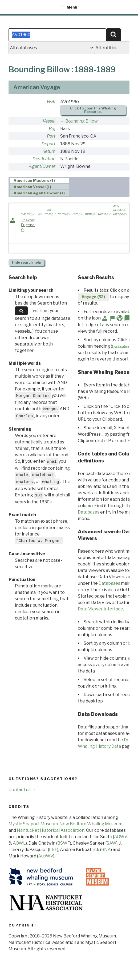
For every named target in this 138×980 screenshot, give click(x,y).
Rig (52, 129)
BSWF (64, 843)
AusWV (46, 856)
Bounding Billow (82, 121)
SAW (111, 843)
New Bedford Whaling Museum (91, 824)
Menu (69, 7)
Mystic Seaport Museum (33, 824)
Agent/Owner (42, 166)
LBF (53, 850)
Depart (48, 144)
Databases (89, 512)
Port (51, 136)
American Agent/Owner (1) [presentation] (39, 193)
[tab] (40, 181)
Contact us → (22, 790)
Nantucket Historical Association (51, 830)
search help (27, 262)
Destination (44, 159)
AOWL (19, 843)
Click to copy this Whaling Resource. (93, 110)
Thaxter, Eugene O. (28, 225)
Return (49, 151)
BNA (106, 850)
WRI (51, 102)
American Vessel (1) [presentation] (32, 187)
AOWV (121, 837)
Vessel (49, 121)
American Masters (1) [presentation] (34, 181)
